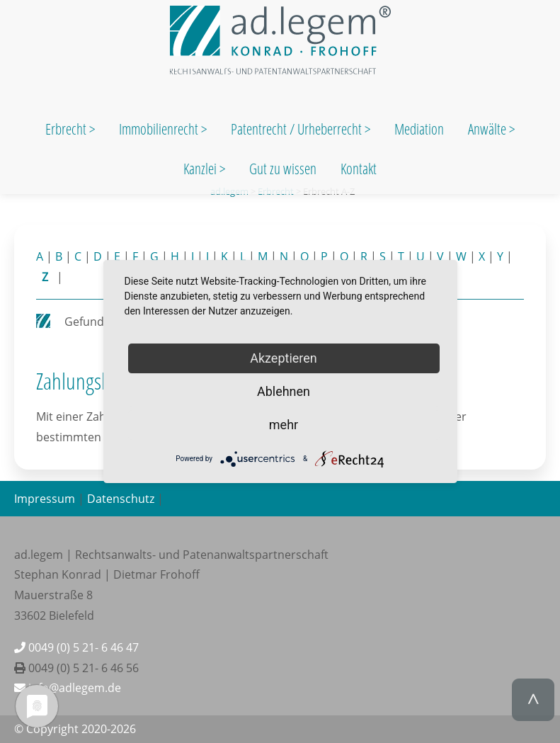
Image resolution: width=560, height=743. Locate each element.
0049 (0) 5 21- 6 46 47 (76, 647)
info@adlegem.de (68, 688)
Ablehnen (284, 391)
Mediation (419, 129)
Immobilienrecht (160, 129)
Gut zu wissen (283, 169)
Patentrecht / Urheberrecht (296, 129)
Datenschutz (121, 499)
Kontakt (359, 169)
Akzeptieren (284, 358)
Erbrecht (66, 129)
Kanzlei (201, 169)
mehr (284, 425)
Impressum (45, 499)
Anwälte (488, 129)
